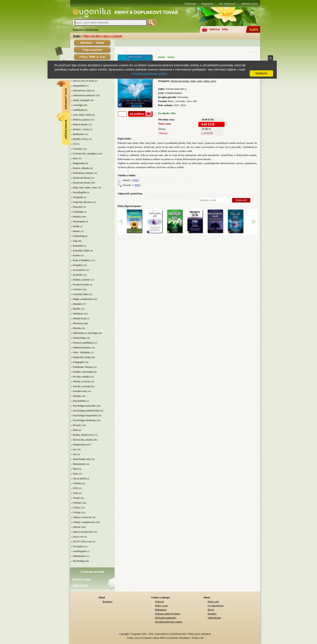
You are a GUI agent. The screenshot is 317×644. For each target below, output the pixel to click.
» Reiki (75, 430)
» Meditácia (77, 314)
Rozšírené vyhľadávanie (86, 29)
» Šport (75, 469)
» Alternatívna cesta (81, 91)
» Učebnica (77, 483)
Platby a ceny (162, 606)
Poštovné (160, 602)
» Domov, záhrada (80, 168)
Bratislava (107, 602)
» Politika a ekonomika (82, 372)
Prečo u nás (213, 602)
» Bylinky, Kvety (79, 139)
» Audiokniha (78, 110)
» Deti (74, 158)
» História (76, 217)
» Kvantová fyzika (80, 285)
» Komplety (77, 265)
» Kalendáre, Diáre (80, 251)
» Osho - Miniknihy (81, 352)
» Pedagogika (78, 362)
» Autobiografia (79, 551)
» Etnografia (77, 197)
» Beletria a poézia (80, 120)
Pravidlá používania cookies (169, 622)
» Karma (75, 255)
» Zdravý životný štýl (82, 532)
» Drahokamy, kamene (82, 173)
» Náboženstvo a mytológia (85, 333)
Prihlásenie (190, 4)
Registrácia (207, 4)
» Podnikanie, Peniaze (82, 367)
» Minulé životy (79, 318)
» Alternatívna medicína (83, 95)
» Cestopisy (77, 149)
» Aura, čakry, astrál (81, 115)
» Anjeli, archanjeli (80, 100)
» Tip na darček (79, 479)
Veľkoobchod (214, 618)
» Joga (74, 241)
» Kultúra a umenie (80, 280)
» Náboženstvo (78, 556)
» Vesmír (76, 498)
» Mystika (76, 328)
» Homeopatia (78, 221)
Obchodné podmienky (166, 618)
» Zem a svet (77, 537)
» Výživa (76, 508)
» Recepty (76, 425)
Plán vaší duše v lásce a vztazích (103, 36)
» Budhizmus (78, 134)
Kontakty (212, 614)
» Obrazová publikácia (82, 343)
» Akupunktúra (78, 86)
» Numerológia (78, 338)
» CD (74, 144)
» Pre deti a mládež (80, 377)
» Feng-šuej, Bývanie (81, 202)
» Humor (76, 231)
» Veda (74, 493)
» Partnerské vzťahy (81, 357)
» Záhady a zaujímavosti (83, 522)
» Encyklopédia (79, 192)
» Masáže (76, 309)
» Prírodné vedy (79, 391)
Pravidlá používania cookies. (150, 74)
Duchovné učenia (180, 81)
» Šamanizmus (78, 464)
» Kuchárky (77, 275)
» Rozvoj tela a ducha (82, 440)
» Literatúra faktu (80, 294)
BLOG (211, 610)
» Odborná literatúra (81, 348)
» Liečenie (76, 289)
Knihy (77, 36)
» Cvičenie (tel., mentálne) (84, 154)
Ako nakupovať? (227, 4)
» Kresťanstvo (78, 270)
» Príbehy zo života (81, 382)
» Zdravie (76, 527)
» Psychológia (78, 561)
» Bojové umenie (79, 124)
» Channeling (78, 236)
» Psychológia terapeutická (84, 415)
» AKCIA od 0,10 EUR (82, 81)
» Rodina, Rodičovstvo (82, 435)
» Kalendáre (77, 246)
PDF (136, 180)
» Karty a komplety (81, 260)
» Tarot (75, 474)
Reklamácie (161, 610)
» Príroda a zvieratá (81, 386)
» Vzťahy (76, 512)
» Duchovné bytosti (81, 178)
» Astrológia (77, 105)
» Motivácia (77, 323)
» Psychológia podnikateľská (85, 411)
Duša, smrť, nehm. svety (203, 81)
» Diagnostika (78, 163)
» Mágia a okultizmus (82, 299)
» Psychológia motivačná (83, 406)
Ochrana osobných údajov (168, 614)
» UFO (74, 488)
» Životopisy (77, 546)
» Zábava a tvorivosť (81, 517)
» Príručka (76, 396)
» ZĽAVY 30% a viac (82, 542)
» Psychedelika (78, 401)
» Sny (74, 454)
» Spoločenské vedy (81, 459)
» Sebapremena (79, 445)
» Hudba (75, 226)
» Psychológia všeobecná (83, 420)
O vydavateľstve (216, 606)
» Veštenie (76, 503)
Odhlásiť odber (80, 585)
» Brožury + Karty (80, 129)
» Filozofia (76, 207)
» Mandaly (76, 304)
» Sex (74, 449)
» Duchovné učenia (81, 183)
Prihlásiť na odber (82, 579)
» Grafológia (77, 212)
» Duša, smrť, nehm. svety (84, 188)
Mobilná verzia (250, 4)
